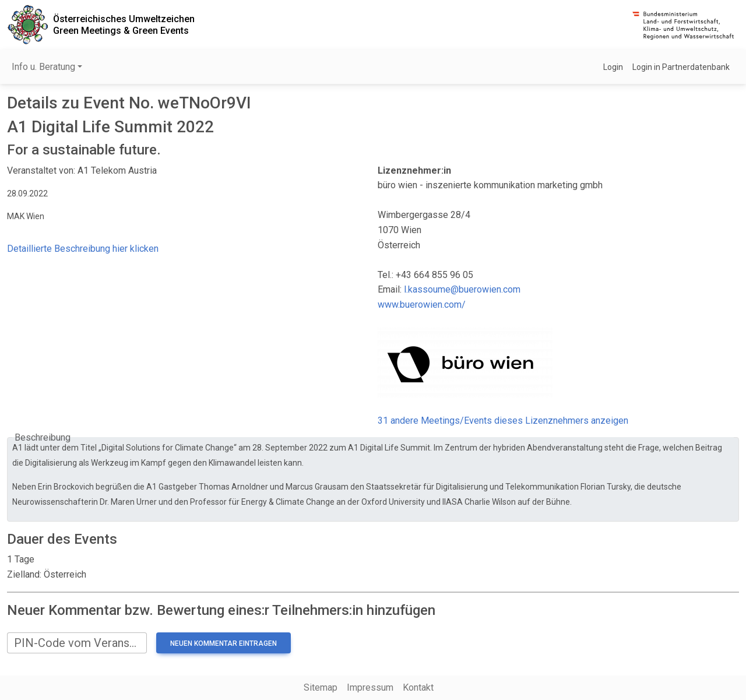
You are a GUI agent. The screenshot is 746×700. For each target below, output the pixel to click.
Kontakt (418, 687)
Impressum (370, 687)
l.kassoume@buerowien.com (462, 289)
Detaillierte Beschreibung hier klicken (83, 249)
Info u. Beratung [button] (43, 67)
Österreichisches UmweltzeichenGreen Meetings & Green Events (124, 24)
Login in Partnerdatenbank (681, 67)
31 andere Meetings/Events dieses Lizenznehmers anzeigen (503, 421)
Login (613, 67)
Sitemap (321, 687)
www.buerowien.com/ (422, 305)
